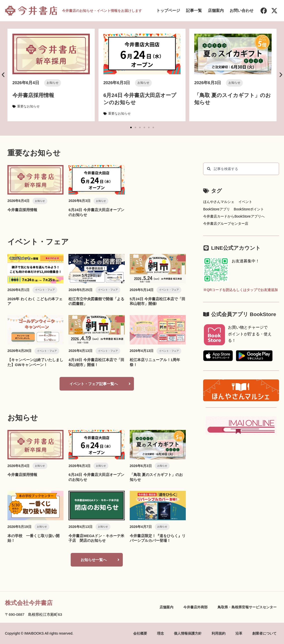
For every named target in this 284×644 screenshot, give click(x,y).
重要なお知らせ (28, 106)
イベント (245, 202)
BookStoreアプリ (216, 209)
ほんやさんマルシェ (219, 202)
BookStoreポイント (249, 209)
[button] (3, 75)
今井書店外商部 (195, 607)
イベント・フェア (45, 290)
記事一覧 (194, 11)
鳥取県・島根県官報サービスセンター (247, 607)
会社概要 (140, 633)
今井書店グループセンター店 (226, 223)
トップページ (168, 11)
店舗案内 (216, 11)
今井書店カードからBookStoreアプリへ (234, 216)
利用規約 (219, 633)
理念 (160, 633)
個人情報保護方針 (188, 633)
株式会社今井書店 (29, 603)
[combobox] (241, 169)
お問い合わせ (242, 11)
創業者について (264, 633)
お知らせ (53, 83)
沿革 (239, 633)
